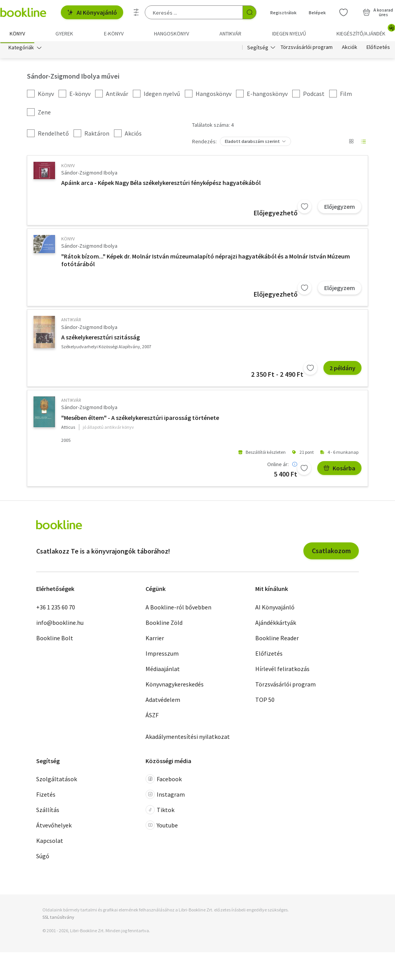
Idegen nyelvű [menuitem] (289, 34)
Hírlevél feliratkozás (282, 670)
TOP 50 (265, 701)
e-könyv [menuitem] (114, 34)
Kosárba (339, 470)
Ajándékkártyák (276, 624)
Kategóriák (21, 49)
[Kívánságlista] (343, 12)
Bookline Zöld (164, 624)
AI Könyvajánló (92, 12)
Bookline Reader (277, 639)
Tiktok (160, 812)
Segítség (258, 49)
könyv (68, 167)
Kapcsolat (50, 842)
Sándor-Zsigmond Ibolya (89, 175)
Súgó (43, 858)
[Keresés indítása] (249, 12)
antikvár (71, 321)
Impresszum (162, 655)
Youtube (162, 827)
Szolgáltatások (57, 781)
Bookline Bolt (55, 639)
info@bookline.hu (60, 624)
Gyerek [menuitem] (64, 34)
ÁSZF (152, 717)
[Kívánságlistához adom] (305, 208)
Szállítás (48, 812)
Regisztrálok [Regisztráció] (283, 13)
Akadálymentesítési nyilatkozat (188, 738)
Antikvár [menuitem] (230, 34)
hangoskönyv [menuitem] (172, 34)
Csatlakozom (331, 553)
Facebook (164, 781)
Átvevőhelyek (54, 827)
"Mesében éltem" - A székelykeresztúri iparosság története (140, 420)
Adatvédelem (163, 701)
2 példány (342, 370)
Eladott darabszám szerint (252, 143)
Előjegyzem (340, 208)
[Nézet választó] (351, 143)
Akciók (350, 49)
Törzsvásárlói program (307, 49)
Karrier (155, 639)
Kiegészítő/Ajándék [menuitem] (366, 31)
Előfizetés (378, 49)
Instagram (165, 796)
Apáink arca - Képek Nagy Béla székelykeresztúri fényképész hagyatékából (161, 185)
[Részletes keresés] (136, 12)
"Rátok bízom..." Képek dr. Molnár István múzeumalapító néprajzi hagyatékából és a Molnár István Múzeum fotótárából (206, 262)
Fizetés (46, 796)
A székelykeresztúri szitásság (100, 339)
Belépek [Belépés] (317, 13)
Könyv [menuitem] (17, 34)
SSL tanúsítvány (58, 919)
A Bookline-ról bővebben (178, 609)
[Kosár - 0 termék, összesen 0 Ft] (378, 12)
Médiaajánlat (163, 670)
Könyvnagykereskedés (175, 686)
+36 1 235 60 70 (56, 609)
